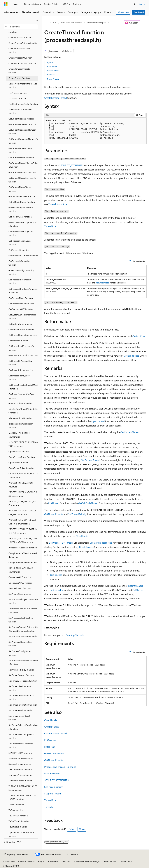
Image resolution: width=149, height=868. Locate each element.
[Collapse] (37, 20)
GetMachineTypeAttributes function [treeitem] (21, 209)
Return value (53, 70)
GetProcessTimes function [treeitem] (21, 298)
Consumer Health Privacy (86, 862)
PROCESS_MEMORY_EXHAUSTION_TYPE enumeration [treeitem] (23, 522)
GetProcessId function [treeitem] (19, 250)
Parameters (52, 66)
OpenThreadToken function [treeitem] (21, 468)
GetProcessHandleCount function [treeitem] (20, 243)
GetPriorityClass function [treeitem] (20, 217)
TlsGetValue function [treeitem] (18, 816)
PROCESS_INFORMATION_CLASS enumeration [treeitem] (23, 494)
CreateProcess (131, 356)
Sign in (142, 4)
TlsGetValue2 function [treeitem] (19, 821)
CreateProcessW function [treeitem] (20, 58)
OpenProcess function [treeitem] (19, 451)
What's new (123, 12)
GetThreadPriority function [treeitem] (21, 370)
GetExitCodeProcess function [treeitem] (22, 196)
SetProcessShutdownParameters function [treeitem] (23, 662)
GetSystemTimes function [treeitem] (20, 324)
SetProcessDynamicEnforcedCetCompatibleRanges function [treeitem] (23, 629)
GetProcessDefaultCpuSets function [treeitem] (21, 233)
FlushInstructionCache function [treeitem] (23, 104)
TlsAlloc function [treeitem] (16, 805)
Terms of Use (110, 862)
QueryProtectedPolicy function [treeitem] (23, 562)
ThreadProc (50, 226)
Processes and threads (72, 23)
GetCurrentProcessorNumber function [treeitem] (22, 132)
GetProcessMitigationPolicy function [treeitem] (21, 272)
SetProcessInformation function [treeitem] (23, 636)
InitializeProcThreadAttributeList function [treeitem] (23, 411)
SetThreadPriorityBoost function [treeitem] (19, 718)
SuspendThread (53, 793)
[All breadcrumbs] (47, 23)
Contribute (53, 862)
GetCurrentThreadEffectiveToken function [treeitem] (23, 165)
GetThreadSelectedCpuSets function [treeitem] (21, 396)
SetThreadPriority (77, 514)
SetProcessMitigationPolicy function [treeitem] (21, 644)
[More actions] (144, 23)
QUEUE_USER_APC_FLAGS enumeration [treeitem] (21, 570)
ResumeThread (102, 283)
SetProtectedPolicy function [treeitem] (21, 670)
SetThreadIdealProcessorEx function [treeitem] (21, 697)
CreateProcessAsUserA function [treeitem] (23, 43)
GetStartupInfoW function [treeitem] (21, 309)
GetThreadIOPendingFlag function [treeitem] (20, 363)
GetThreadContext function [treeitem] (21, 330)
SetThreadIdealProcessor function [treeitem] (20, 688)
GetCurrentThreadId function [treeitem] (22, 172)
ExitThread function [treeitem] (18, 98)
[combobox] (21, 27)
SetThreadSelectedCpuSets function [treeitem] (21, 736)
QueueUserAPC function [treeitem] (20, 577)
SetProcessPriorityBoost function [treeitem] (20, 653)
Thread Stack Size (58, 204)
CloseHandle (82, 536)
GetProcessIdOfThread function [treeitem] (23, 255)
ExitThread (54, 503)
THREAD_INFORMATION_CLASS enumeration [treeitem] (23, 788)
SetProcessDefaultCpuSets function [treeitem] (21, 620)
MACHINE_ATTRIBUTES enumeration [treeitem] (19, 435)
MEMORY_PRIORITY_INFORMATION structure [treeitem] (23, 444)
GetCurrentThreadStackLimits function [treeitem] (22, 180)
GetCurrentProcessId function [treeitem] (22, 124)
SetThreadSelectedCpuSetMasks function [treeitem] (23, 727)
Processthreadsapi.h (96, 23)
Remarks (51, 74)
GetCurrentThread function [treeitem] (21, 158)
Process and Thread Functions (60, 767)
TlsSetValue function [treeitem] (18, 827)
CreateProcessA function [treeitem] (20, 37)
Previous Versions (26, 862)
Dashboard (139, 12)
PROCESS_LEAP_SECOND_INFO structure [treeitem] (23, 503)
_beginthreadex (135, 586)
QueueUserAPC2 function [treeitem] (21, 583)
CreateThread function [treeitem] (19, 78)
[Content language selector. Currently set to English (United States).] (16, 855)
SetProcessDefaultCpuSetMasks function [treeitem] (23, 610)
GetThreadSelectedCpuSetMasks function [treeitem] (23, 387)
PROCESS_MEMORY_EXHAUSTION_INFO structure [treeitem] (23, 512)
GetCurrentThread (130, 432)
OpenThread (98, 421)
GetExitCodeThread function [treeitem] (22, 202)
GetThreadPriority (54, 514)
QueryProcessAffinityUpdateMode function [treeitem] (23, 555)
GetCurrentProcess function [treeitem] (22, 119)
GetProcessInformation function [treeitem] (19, 263)
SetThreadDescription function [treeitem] (23, 681)
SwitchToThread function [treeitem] (20, 769)
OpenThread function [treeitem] (18, 463)
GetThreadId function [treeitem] (18, 341)
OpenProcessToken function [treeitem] (22, 457)
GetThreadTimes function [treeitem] (20, 403)
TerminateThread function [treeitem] (20, 781)
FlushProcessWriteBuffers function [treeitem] (20, 111)
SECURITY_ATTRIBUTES (71, 165)
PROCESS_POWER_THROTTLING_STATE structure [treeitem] (23, 531)
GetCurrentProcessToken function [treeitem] (20, 150)
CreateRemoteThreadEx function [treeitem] (19, 71)
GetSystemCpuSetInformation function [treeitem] (23, 317)
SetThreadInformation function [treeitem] (23, 705)
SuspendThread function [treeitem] (20, 764)
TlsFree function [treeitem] (16, 810)
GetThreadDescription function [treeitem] (23, 335)
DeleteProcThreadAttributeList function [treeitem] (23, 86)
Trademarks (125, 862)
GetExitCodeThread (88, 503)
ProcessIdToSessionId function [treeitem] (23, 548)
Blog (40, 862)
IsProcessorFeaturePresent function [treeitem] (21, 426)
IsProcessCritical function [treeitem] (20, 418)
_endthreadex (56, 590)
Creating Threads (75, 635)
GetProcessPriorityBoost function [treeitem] (20, 281)
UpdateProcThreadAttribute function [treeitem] (21, 834)
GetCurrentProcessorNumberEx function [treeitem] (23, 141)
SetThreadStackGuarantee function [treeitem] (21, 745)
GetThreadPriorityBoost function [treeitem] (19, 378)
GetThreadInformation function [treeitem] (23, 355)
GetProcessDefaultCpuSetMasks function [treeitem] (23, 224)
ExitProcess (55, 543)
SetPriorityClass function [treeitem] (20, 594)
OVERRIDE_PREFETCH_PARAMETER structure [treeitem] (23, 475)
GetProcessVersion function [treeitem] (21, 304)
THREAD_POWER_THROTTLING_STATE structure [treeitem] (23, 797)
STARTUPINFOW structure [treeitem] (21, 758)
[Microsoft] (6, 4)
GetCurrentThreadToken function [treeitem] (20, 189)
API (55, 23)
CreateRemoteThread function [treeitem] (23, 63)
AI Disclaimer (9, 862)
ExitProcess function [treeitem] (18, 93)
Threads (48, 807)
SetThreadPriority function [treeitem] (21, 710)
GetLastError (139, 336)
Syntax (50, 62)
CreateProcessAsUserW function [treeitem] (19, 50)
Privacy (65, 862)
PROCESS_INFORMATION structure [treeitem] (21, 485)
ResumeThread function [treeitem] (20, 588)
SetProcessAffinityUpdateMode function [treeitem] (23, 601)
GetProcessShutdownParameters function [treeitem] (23, 291)
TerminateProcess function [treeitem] (21, 775)
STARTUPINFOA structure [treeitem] (20, 753)
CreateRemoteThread (55, 98)
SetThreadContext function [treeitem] (21, 675)
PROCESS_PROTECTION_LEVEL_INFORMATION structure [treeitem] (23, 540)
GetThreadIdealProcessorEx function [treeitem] (21, 348)
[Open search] (135, 4)
